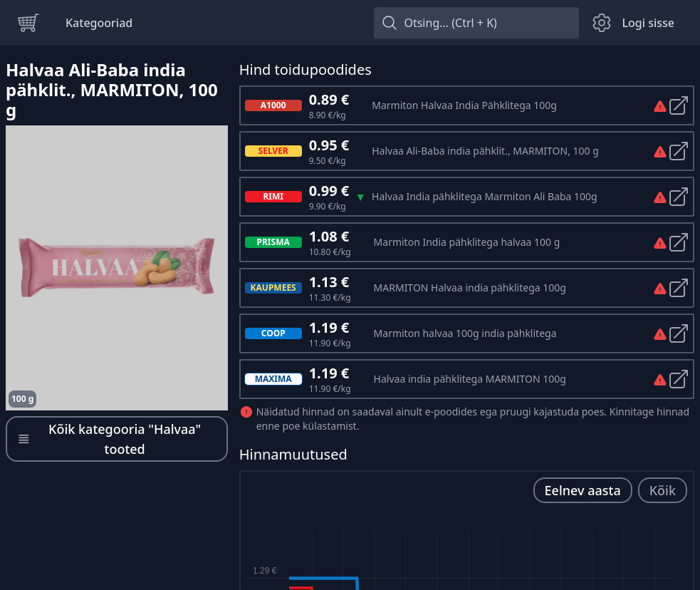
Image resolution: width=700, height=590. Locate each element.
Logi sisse (648, 23)
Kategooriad (99, 23)
